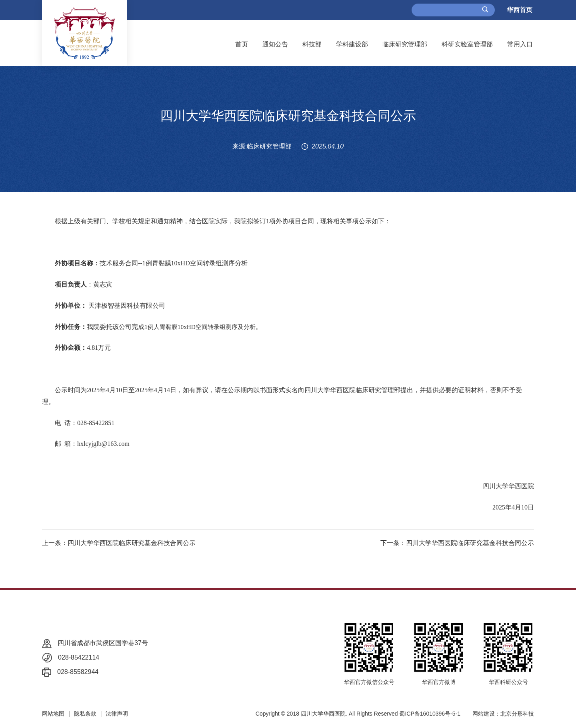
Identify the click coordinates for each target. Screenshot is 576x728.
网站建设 (484, 714)
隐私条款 (85, 714)
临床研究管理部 (405, 44)
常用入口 (520, 44)
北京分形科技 (517, 714)
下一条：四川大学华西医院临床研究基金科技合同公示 (457, 543)
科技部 (312, 44)
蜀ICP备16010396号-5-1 (430, 714)
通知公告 (275, 44)
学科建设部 (352, 44)
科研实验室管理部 (467, 44)
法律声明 (117, 714)
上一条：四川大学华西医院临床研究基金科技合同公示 (119, 543)
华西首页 (520, 10)
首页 (242, 44)
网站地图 (53, 714)
